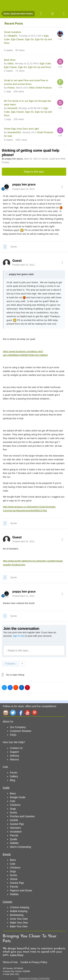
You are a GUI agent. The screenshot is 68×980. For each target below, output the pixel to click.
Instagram (6, 713)
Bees (13, 793)
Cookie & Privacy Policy (34, 962)
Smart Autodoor (13, 32)
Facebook (20, 713)
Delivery (15, 756)
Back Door (10, 60)
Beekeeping (17, 915)
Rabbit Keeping (19, 911)
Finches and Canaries (22, 816)
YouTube (27, 713)
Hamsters (15, 828)
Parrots (14, 835)
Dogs (13, 809)
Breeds (7, 854)
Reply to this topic (34, 172)
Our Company (18, 727)
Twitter (13, 713)
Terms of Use (10, 962)
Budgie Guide (18, 797)
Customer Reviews (21, 731)
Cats (13, 801)
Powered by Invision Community (34, 978)
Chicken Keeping (20, 907)
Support (14, 752)
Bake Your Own (19, 926)
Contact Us (16, 748)
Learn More (17, 955)
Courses (7, 902)
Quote (14, 247)
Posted (24, 189)
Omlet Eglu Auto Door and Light (21, 129)
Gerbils (14, 820)
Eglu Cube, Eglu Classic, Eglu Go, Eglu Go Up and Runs (28, 39)
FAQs (13, 735)
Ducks (14, 813)
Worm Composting (20, 847)
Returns (14, 759)
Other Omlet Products (40, 88)
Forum (14, 773)
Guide (6, 788)
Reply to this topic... (18, 650)
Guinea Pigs (17, 824)
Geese (14, 879)
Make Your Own (19, 923)
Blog (13, 780)
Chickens (15, 805)
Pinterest (35, 713)
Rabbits (14, 843)
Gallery (14, 776)
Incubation (16, 832)
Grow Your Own (19, 919)
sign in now (19, 636)
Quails (14, 839)
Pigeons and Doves (21, 890)
